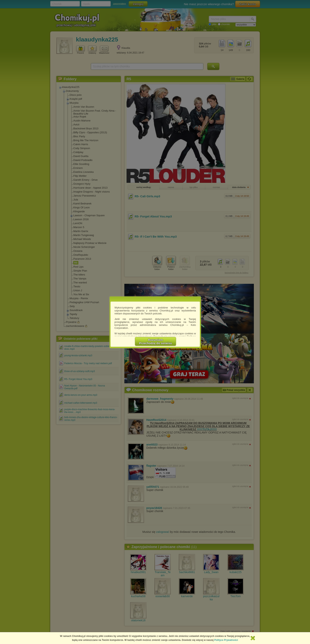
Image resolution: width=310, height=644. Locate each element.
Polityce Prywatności (226, 640)
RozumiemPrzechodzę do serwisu (156, 341)
